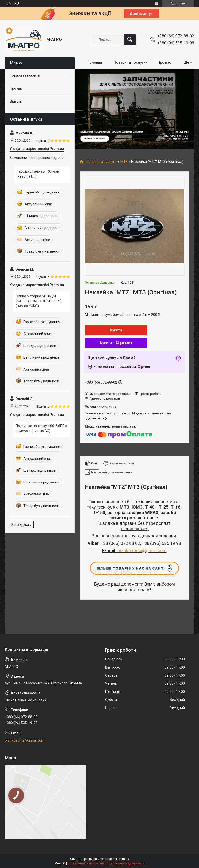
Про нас (164, 62)
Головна (95, 62)
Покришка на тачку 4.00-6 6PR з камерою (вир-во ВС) (41, 428)
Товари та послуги (130, 62)
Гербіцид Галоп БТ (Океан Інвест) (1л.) (38, 174)
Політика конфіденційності (125, 863)
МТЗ (124, 162)
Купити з (116, 343)
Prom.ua (123, 859)
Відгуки (16, 101)
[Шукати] (130, 40)
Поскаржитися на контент (86, 863)
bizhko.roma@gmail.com (142, 551)
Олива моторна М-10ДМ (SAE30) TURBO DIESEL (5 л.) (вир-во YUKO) (39, 301)
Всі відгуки (20, 525)
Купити (116, 330)
